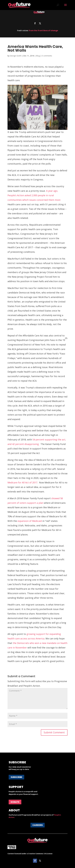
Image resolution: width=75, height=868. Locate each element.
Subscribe (16, 777)
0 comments (47, 56)
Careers (38, 825)
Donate (15, 802)
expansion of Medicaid (30, 521)
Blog (38, 56)
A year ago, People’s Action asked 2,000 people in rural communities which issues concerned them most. (34, 195)
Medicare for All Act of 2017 (22, 482)
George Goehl (16, 56)
